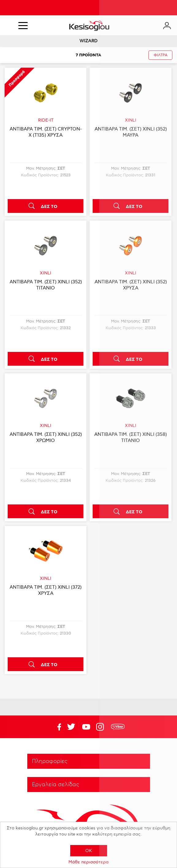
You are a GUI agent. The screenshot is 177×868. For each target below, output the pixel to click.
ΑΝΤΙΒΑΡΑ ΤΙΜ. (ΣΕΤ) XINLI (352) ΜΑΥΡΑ (131, 132)
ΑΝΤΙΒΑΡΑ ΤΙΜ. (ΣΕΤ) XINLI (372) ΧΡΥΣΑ (46, 590)
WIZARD (88, 41)
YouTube (71, 727)
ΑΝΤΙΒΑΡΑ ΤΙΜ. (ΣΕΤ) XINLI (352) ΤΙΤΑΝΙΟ (46, 285)
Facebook (56, 727)
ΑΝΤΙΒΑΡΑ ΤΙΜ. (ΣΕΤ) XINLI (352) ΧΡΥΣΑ (131, 285)
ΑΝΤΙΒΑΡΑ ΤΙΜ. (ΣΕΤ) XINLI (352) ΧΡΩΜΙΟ (46, 437)
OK (89, 851)
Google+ (101, 727)
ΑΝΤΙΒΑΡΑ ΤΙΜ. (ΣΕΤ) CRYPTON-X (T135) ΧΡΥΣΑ (46, 132)
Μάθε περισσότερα (88, 862)
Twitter (86, 727)
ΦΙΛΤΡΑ (161, 55)
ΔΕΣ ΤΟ (49, 207)
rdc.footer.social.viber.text (118, 727)
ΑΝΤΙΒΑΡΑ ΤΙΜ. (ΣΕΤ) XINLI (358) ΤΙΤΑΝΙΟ (131, 437)
